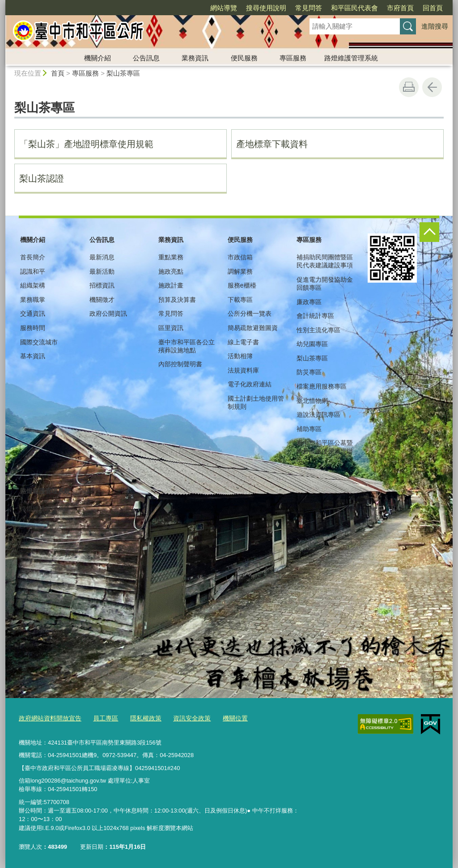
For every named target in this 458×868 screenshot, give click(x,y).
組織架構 (33, 285)
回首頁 (433, 8)
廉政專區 (309, 302)
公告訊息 (146, 58)
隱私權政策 (138, 718)
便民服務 (244, 58)
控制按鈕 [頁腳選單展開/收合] (429, 232)
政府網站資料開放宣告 (48, 718)
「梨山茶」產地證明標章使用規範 (86, 144)
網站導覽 (224, 8)
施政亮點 (171, 271)
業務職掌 (33, 300)
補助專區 (309, 429)
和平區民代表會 (354, 8)
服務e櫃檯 (242, 285)
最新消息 (102, 257)
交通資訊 (33, 313)
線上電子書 (243, 342)
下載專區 (240, 300)
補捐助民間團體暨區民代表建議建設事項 (325, 261)
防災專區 (309, 372)
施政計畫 (171, 285)
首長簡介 (33, 257)
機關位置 (223, 718)
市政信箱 (240, 257)
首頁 (58, 73)
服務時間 (33, 328)
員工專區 (100, 718)
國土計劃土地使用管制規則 (256, 402)
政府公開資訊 (108, 313)
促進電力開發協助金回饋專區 (325, 284)
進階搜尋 (435, 26)
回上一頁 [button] (432, 87)
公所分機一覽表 (250, 313)
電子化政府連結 (250, 384)
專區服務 (293, 58)
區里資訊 (171, 328)
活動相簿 (240, 356)
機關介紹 (98, 58)
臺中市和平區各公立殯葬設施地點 (187, 346)
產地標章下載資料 (272, 144)
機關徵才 (102, 300)
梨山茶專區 (123, 73)
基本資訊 (33, 356)
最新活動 (102, 271)
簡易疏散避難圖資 (253, 328)
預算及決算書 (177, 300)
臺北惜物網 (312, 401)
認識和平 (33, 271)
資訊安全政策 (182, 718)
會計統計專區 (315, 316)
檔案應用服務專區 (322, 386)
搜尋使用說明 (266, 8)
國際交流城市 (39, 342)
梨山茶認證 (42, 178)
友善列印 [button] (409, 87)
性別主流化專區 (318, 330)
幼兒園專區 (312, 344)
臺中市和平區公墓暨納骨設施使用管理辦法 (325, 451)
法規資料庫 (243, 370)
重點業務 (171, 257)
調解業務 (240, 271)
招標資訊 (102, 285)
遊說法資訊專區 (318, 415)
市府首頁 (400, 8)
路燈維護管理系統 (351, 58)
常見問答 (309, 8)
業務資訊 (195, 58)
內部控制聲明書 (180, 364)
